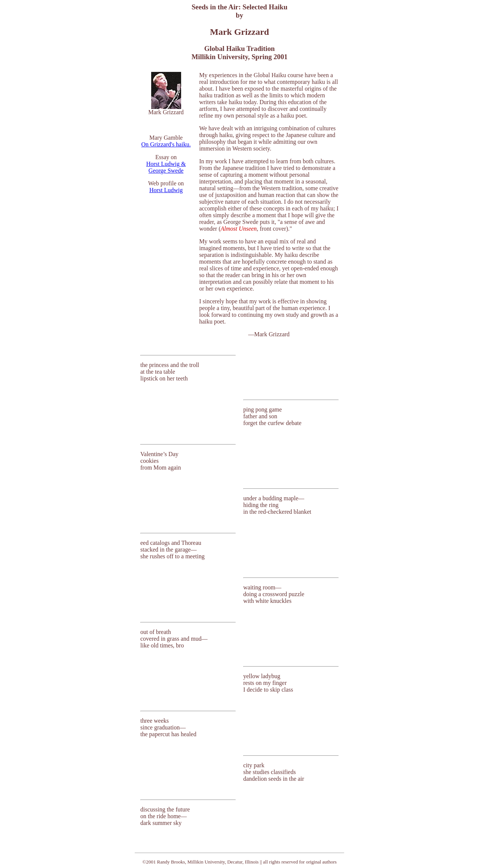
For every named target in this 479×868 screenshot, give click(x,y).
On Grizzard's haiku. (166, 144)
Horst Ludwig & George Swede (166, 167)
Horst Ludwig (166, 190)
